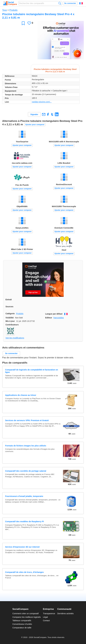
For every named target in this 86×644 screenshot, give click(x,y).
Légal (45, 617)
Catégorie (10, 314)
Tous (5, 10)
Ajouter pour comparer (35, 125)
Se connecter (70, 3)
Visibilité (10, 318)
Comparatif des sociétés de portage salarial (26, 471)
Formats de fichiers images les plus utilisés (26, 446)
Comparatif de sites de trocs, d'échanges (24, 572)
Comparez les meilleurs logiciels (27, 617)
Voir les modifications (15, 338)
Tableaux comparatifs (22, 621)
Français (81, 3)
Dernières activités (65, 614)
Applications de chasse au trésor (21, 395)
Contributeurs (12, 325)
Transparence (49, 614)
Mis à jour (10, 321)
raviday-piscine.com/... (42, 102)
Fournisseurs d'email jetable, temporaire (24, 496)
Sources (9, 307)
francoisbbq (59, 318)
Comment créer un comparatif (25, 614)
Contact (46, 621)
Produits (13, 10)
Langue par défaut (54, 314)
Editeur (49, 318)
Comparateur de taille (22, 628)
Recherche (60, 3)
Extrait (9, 300)
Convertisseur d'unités (22, 624)
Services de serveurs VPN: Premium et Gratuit (27, 420)
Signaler (34, 114)
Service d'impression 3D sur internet (22, 547)
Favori (23, 23)
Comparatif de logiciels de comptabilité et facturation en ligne (32, 371)
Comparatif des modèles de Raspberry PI (24, 521)
